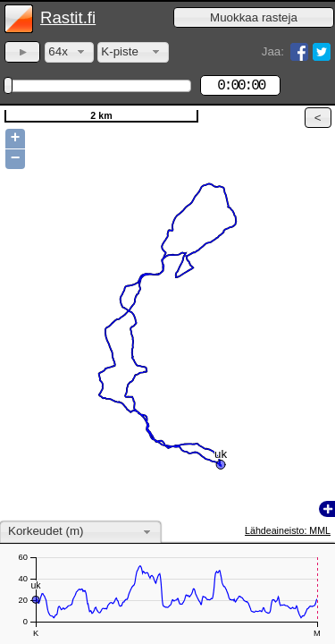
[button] (254, 17)
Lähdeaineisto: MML (288, 530)
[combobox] (69, 52)
